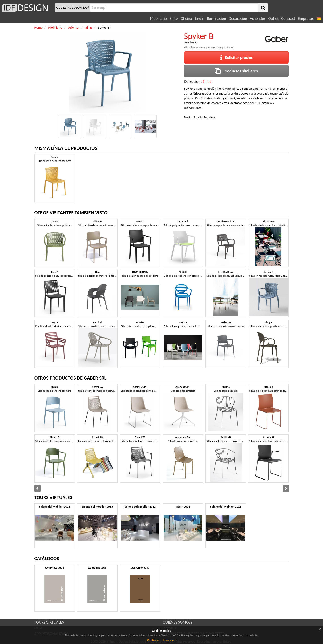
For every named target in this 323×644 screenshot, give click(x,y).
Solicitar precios (237, 57)
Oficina (186, 19)
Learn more (170, 640)
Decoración (238, 19)
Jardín (199, 19)
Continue (153, 640)
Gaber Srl (192, 42)
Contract (288, 19)
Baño (174, 19)
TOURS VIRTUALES (49, 622)
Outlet (273, 19)
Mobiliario (158, 19)
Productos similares (236, 71)
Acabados (258, 19)
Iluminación (216, 19)
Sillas (207, 81)
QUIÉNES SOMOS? (178, 622)
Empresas (306, 19)
